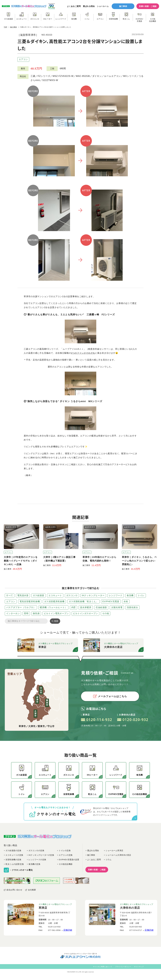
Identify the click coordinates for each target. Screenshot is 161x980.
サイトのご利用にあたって (103, 967)
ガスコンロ (72, 595)
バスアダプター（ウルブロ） (21, 607)
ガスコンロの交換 (36, 850)
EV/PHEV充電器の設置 (69, 860)
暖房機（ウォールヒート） (53, 607)
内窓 (74, 607)
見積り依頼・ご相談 (148, 6)
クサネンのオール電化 (22, 870)
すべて (10, 595)
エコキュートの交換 (14, 855)
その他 (106, 613)
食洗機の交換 (34, 864)
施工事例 (123, 6)
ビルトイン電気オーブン (56, 613)
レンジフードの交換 (37, 860)
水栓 (126, 602)
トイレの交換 (65, 850)
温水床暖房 (86, 607)
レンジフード (116, 595)
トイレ (141, 595)
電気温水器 (23, 595)
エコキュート (55, 595)
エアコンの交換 (66, 855)
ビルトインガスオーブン (85, 613)
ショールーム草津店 (114, 850)
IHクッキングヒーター (93, 595)
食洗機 (130, 595)
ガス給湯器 (38, 595)
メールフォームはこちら (110, 696)
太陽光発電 (117, 607)
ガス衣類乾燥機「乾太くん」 (83, 602)
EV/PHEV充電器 (111, 602)
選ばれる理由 (89, 6)
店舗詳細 (68, 930)
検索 (56, 621)
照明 (26, 613)
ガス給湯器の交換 (13, 850)
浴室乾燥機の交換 (13, 860)
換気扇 (36, 613)
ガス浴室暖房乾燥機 (54, 602)
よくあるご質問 (74, 6)
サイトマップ (139, 967)
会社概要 (32, 890)
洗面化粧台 (132, 607)
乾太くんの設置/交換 (15, 864)
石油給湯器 (101, 607)
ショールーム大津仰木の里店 (118, 855)
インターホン (13, 613)
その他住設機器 (66, 864)
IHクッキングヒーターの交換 (41, 855)
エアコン (23, 59)
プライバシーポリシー (123, 967)
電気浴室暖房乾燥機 (30, 602)
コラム (109, 860)
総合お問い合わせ (14, 890)
